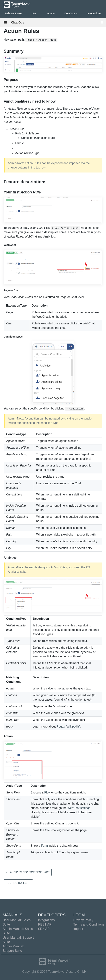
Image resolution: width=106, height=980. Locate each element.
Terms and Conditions (89, 924)
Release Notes (13, 13)
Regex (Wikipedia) (68, 727)
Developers (71, 13)
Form (44, 846)
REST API (45, 924)
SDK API (44, 929)
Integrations (46, 920)
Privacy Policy (83, 920)
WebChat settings (79, 808)
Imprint (78, 929)
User (35, 13)
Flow (47, 792)
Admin (51, 13)
